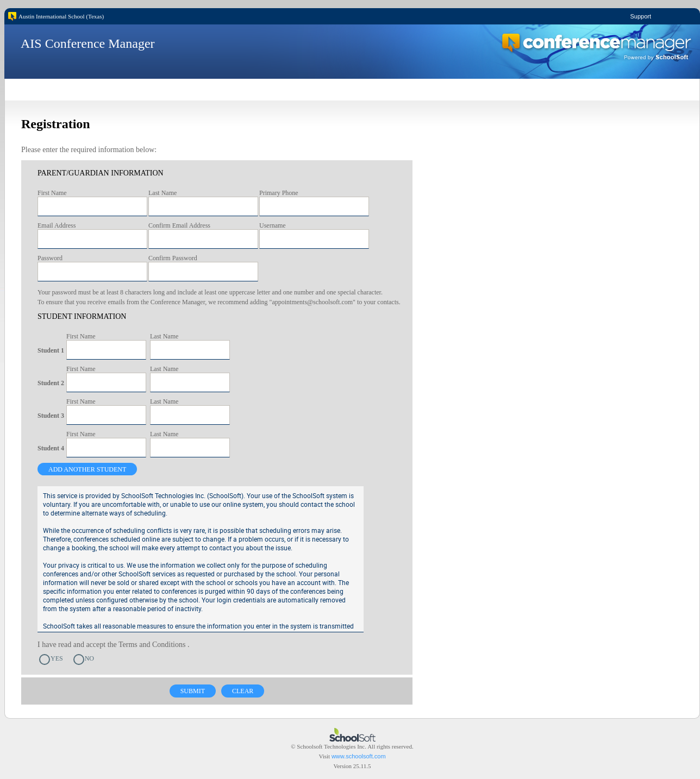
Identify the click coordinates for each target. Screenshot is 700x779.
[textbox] (92, 206)
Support (640, 16)
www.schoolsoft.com (359, 756)
